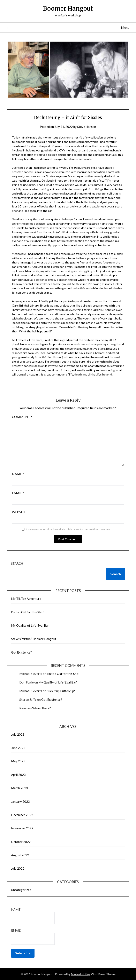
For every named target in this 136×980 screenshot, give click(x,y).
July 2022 (18, 868)
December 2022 (22, 815)
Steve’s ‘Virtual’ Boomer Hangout (34, 639)
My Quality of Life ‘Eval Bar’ (30, 625)
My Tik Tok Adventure (26, 599)
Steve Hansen (87, 127)
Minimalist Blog (81, 974)
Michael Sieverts (31, 691)
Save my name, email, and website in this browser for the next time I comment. (69, 529)
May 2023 (18, 761)
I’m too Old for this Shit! (27, 612)
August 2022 (20, 855)
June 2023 (18, 748)
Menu (125, 27)
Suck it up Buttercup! (61, 691)
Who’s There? (42, 708)
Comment (22, 417)
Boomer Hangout (68, 9)
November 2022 (22, 828)
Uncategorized (21, 890)
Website (19, 512)
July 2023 (18, 734)
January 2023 (20, 801)
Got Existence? (21, 652)
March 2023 (20, 788)
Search (17, 563)
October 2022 (21, 842)
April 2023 (18, 775)
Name (18, 474)
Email (18, 493)
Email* (33, 937)
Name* (33, 916)
